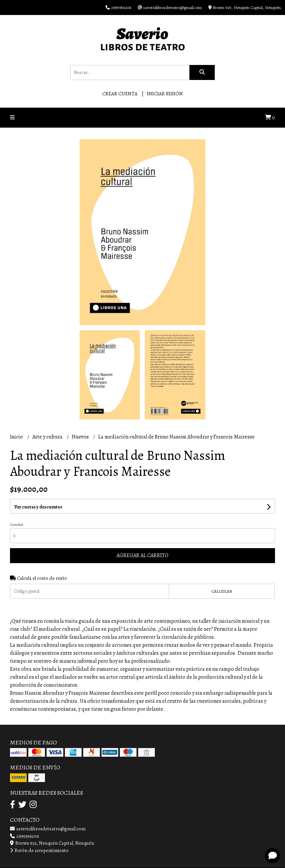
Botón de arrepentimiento (39, 850)
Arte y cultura (48, 437)
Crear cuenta (120, 94)
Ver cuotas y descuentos (38, 507)
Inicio (17, 437)
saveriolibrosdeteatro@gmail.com (48, 829)
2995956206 (24, 836)
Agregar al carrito (142, 555)
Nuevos (81, 437)
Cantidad (16, 525)
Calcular (222, 591)
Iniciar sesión (165, 94)
